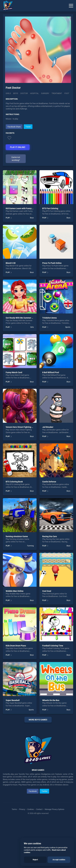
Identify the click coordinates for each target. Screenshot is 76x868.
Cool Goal (47, 591)
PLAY (8, 218)
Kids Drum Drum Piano (16, 646)
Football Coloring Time (53, 646)
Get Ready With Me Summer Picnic (21, 318)
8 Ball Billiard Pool (51, 372)
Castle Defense (49, 482)
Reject (35, 860)
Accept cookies (59, 860)
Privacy (22, 809)
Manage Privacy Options (54, 809)
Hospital (34, 93)
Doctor (24, 93)
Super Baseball (13, 700)
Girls (8, 93)
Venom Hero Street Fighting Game (21, 427)
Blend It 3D (11, 263)
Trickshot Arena (49, 318)
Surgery (45, 93)
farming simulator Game (17, 536)
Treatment (57, 93)
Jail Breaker (48, 427)
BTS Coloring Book (14, 482)
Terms (14, 809)
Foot (67, 93)
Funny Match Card (14, 372)
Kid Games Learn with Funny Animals (23, 208)
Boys (16, 93)
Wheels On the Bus (51, 700)
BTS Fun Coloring (50, 208)
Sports (68, 327)
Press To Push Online (52, 263)
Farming (30, 546)
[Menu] (71, 6)
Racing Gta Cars (50, 536)
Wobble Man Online (15, 591)
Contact (39, 809)
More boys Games (38, 720)
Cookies (31, 809)
